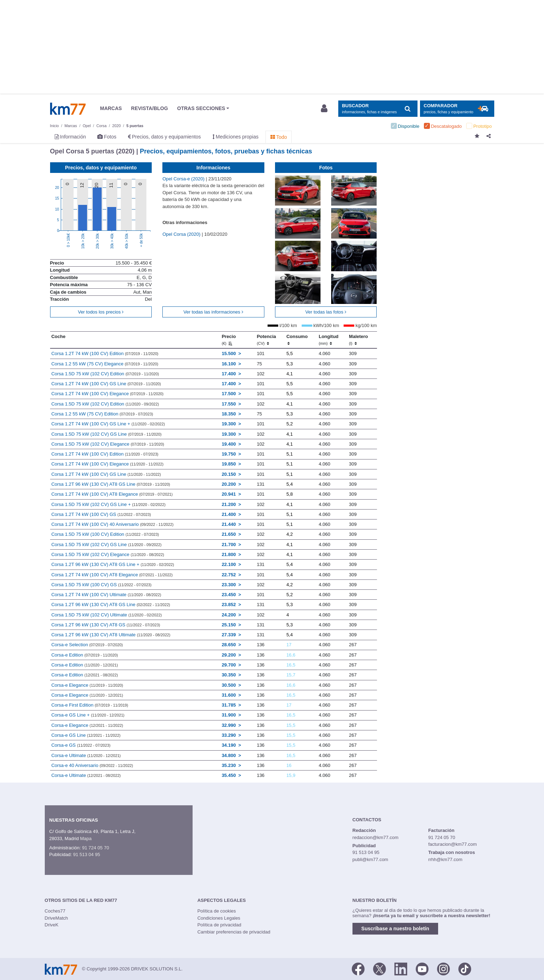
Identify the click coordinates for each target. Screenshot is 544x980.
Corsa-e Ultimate (86, 755)
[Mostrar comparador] (457, 109)
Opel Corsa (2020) (182, 234)
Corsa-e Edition (84, 655)
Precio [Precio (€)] (229, 340)
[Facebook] (358, 968)
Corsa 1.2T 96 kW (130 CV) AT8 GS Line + (112, 564)
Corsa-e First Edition (90, 705)
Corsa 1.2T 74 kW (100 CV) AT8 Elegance (112, 494)
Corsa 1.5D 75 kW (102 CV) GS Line (106, 434)
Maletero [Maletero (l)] (358, 340)
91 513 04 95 (87, 854)
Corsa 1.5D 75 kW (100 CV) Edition (105, 534)
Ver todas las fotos (326, 312)
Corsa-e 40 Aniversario (92, 765)
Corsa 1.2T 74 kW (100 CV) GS (101, 514)
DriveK (52, 925)
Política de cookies (216, 911)
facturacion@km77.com (453, 844)
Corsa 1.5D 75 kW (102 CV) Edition (105, 374)
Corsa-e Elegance (87, 685)
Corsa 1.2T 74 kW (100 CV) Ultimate (106, 595)
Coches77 (55, 911)
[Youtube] (422, 968)
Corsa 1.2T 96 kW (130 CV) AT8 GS (106, 625)
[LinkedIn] (401, 968)
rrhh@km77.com (445, 859)
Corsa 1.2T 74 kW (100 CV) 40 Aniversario (112, 524)
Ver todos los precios (101, 312)
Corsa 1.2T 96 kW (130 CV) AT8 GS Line (111, 484)
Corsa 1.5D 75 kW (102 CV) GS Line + (108, 504)
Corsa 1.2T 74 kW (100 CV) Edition (105, 353)
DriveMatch (56, 918)
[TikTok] (465, 968)
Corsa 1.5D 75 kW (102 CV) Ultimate (106, 615)
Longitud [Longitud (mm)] (329, 340)
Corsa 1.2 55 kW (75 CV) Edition (102, 414)
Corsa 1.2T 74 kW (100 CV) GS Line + (108, 424)
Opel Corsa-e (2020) (184, 179)
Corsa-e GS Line (86, 735)
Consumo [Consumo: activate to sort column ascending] (297, 340)
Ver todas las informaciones (213, 312)
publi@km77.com (370, 859)
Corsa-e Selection (87, 645)
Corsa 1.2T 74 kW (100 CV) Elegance (107, 394)
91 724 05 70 (96, 848)
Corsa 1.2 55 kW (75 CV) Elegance (105, 364)
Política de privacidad (219, 925)
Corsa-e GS (81, 745)
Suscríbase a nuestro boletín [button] (395, 929)
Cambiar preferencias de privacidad (234, 932)
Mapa (86, 839)
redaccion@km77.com (376, 837)
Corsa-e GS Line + (88, 715)
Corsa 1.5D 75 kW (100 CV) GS (101, 585)
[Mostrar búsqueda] (378, 109)
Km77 (68, 109)
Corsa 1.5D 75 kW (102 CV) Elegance (107, 444)
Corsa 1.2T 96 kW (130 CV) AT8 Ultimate (111, 635)
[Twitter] (379, 968)
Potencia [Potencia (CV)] (266, 340)
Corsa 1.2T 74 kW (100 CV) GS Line (106, 384)
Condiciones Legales (219, 918)
